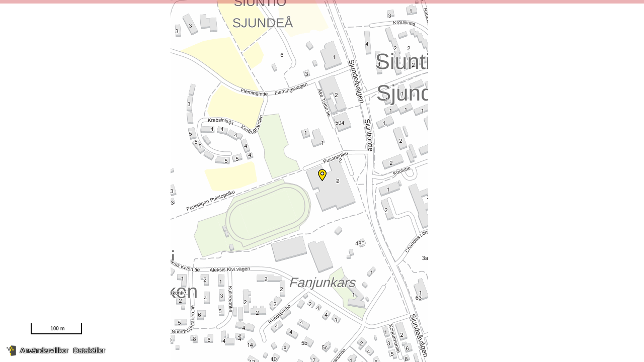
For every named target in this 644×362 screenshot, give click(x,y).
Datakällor (89, 350)
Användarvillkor (44, 350)
